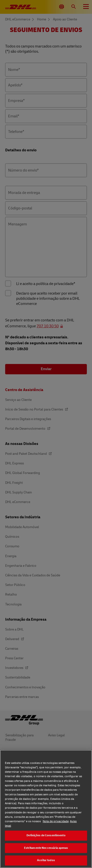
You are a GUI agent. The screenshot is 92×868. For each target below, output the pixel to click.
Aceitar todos (46, 860)
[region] (46, 809)
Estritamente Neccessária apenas (46, 848)
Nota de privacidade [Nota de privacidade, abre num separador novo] (56, 821)
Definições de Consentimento (46, 835)
